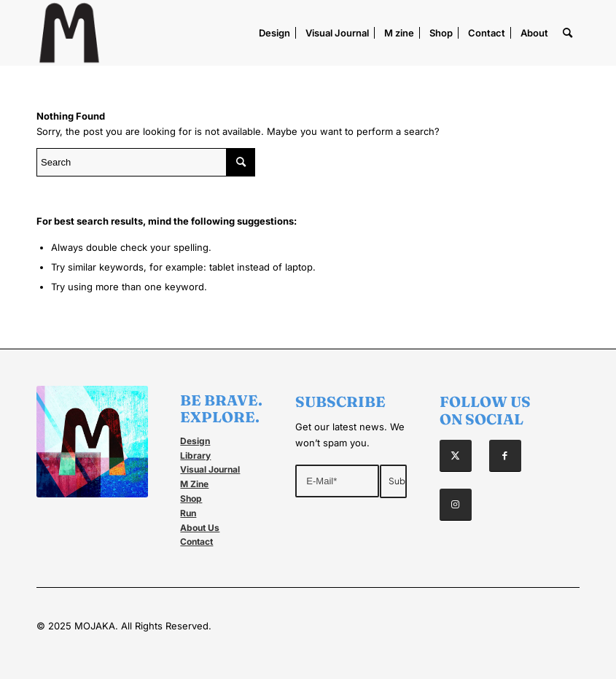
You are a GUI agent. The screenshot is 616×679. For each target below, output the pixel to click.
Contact (196, 542)
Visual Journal (210, 469)
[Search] (568, 33)
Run (188, 513)
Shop (191, 498)
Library (195, 455)
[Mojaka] (69, 33)
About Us (200, 528)
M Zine (194, 484)
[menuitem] (274, 33)
